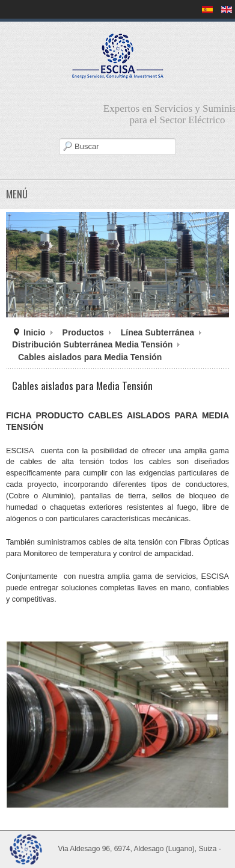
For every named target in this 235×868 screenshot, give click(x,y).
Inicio (35, 332)
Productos (83, 332)
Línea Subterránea (157, 332)
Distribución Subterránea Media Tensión (92, 344)
